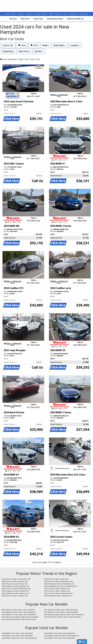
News (14, 14)
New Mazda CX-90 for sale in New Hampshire (19, 612)
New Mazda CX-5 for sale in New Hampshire (18, 610)
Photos (58, 14)
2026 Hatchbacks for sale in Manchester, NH (61, 586)
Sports (37, 14)
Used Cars (38, 19)
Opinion (45, 14)
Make (46, 45)
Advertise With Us (75, 19)
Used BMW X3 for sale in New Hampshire (17, 633)
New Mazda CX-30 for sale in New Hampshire (61, 612)
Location (75, 45)
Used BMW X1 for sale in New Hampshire (17, 636)
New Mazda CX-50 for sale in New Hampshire (61, 610)
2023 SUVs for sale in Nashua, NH (15, 596)
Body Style (60, 45)
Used (22, 45)
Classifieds (83, 14)
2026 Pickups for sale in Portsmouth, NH (59, 584)
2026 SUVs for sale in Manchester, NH (58, 581)
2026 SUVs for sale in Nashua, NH (15, 581)
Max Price (25, 51)
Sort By (39, 51)
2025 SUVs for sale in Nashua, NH (57, 589)
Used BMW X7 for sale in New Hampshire (60, 638)
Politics (21, 14)
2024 (34, 45)
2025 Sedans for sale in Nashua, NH (15, 591)
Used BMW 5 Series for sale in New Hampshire (19, 638)
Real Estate (73, 14)
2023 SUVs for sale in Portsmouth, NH (58, 593)
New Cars (25, 19)
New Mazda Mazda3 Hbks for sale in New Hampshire (64, 615)
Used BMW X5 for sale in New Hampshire (60, 633)
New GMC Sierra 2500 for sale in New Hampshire (63, 617)
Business (29, 14)
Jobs (65, 14)
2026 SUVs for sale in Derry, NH (56, 579)
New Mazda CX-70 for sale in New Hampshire (19, 615)
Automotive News (55, 19)
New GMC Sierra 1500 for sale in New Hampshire (20, 617)
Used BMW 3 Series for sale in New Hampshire (62, 636)
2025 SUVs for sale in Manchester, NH (16, 589)
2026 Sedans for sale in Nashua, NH (15, 586)
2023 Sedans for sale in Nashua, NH (58, 596)
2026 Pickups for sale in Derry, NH (15, 584)
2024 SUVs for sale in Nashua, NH (57, 591)
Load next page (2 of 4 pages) (46, 562)
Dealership (9, 51)
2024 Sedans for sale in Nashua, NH (15, 593)
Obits (52, 14)
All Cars (13, 19)
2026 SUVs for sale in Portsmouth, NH (16, 579)
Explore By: (8, 45)
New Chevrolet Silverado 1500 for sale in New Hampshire (19, 619)
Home (8, 14)
